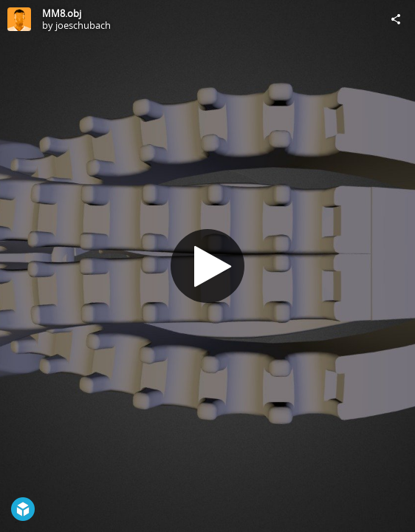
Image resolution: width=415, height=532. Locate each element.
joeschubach (83, 25)
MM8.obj (62, 13)
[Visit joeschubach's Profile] (19, 19)
